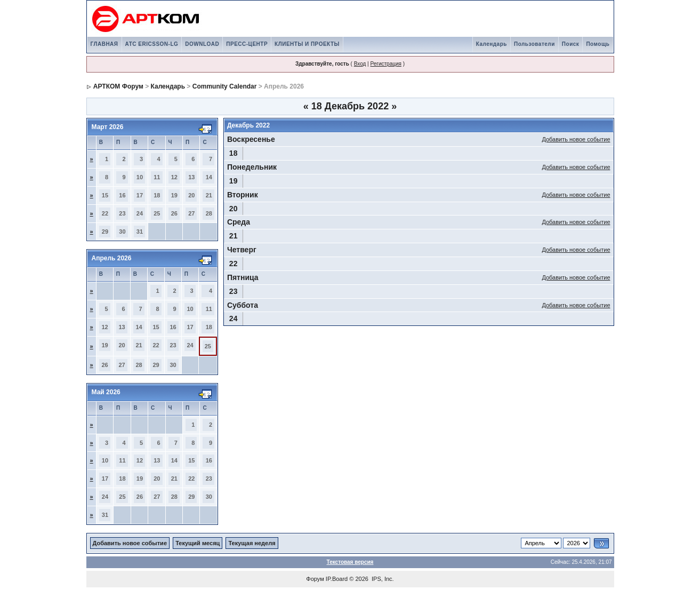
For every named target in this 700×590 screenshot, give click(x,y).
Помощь (598, 44)
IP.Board (337, 579)
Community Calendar (225, 86)
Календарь (492, 44)
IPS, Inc (382, 579)
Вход (360, 64)
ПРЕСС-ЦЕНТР (247, 44)
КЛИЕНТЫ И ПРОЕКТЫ (307, 44)
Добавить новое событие (576, 139)
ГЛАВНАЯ (104, 44)
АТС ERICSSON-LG (152, 44)
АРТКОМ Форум (118, 86)
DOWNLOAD (202, 44)
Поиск (571, 44)
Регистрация (385, 64)
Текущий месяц (198, 543)
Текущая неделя (252, 543)
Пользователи (534, 44)
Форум (315, 579)
